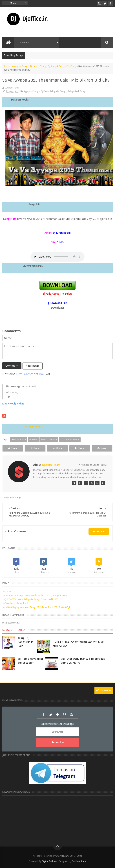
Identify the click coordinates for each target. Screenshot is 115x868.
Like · (6, 404)
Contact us (104, 690)
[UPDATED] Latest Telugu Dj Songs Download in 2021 (32, 599)
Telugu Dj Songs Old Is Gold (26, 642)
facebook (99, 531)
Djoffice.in (61, 856)
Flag (21, 404)
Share (35, 448)
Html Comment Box (30, 374)
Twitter (51, 715)
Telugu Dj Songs (58, 91)
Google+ (57, 715)
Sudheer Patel (79, 861)
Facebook (44, 715)
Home (8, 591)
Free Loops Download (16, 603)
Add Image (33, 366)
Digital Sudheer (50, 861)
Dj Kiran (45, 91)
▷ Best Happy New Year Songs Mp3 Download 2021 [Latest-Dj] (37, 607)
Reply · (14, 404)
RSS (71, 715)
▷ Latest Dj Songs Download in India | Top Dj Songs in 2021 (36, 595)
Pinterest (64, 715)
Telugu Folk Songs (77, 91)
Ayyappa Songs (32, 91)
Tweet (13, 448)
